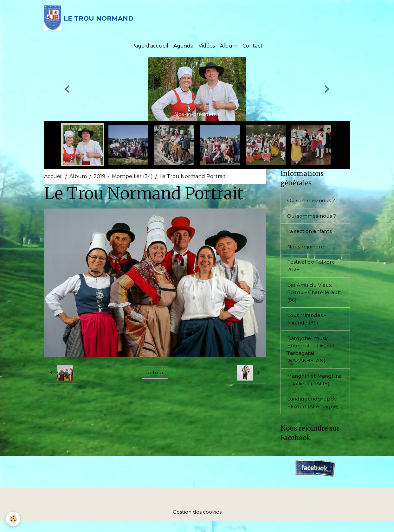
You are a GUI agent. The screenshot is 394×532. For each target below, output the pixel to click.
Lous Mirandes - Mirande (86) (307, 321)
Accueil (53, 177)
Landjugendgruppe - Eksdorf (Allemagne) (314, 413)
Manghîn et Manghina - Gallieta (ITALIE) (312, 386)
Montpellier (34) (132, 177)
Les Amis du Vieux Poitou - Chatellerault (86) (315, 294)
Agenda (183, 47)
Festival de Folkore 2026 (311, 267)
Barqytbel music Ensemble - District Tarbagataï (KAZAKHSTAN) (311, 352)
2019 (99, 177)
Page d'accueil (150, 47)
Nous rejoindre (306, 248)
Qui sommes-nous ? (312, 217)
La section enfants (310, 232)
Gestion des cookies (197, 523)
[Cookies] (13, 519)
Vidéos (207, 47)
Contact (253, 47)
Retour (155, 373)
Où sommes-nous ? (312, 201)
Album (229, 47)
